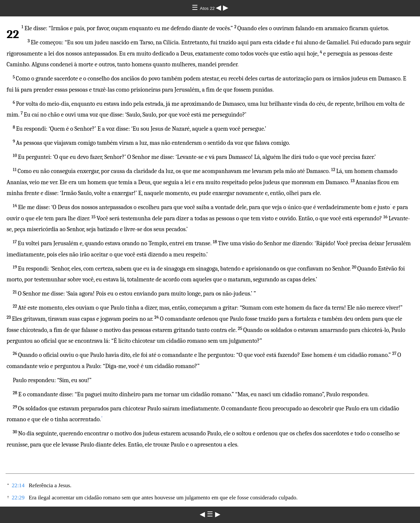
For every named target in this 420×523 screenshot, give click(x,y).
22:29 (18, 498)
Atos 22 (208, 8)
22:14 (18, 485)
